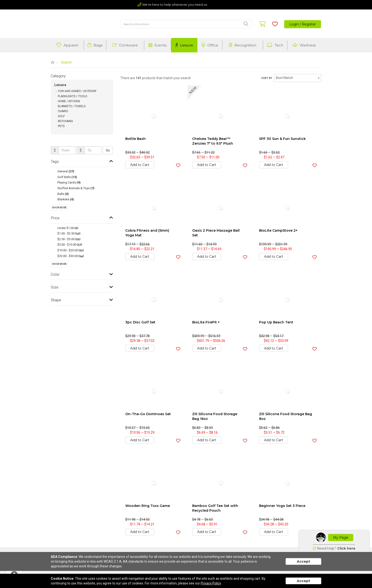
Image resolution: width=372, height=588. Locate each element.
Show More (59, 208)
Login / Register (303, 24)
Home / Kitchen (69, 101)
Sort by (267, 78)
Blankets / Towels (72, 106)
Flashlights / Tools (72, 96)
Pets (61, 126)
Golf (61, 116)
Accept (303, 561)
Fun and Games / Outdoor (77, 91)
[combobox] (298, 78)
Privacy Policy (211, 583)
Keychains (65, 121)
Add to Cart (140, 165)
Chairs (63, 111)
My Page (341, 537)
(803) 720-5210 (221, 5)
